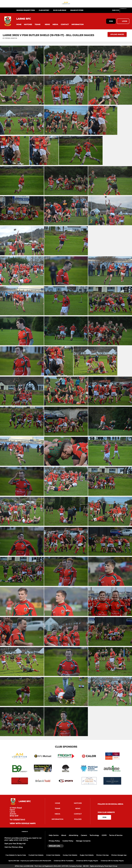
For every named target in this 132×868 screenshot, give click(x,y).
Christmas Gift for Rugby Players (87, 861)
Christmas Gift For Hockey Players (112, 861)
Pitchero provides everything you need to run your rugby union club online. (23, 839)
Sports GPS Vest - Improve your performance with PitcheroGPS (30, 861)
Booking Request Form (26, 10)
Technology (94, 835)
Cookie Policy (68, 841)
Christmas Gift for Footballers (64, 861)
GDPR (104, 835)
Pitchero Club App (102, 855)
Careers (84, 835)
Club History (44, 10)
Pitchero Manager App (119, 855)
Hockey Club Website (70, 855)
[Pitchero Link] (125, 11)
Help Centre (54, 835)
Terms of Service (116, 835)
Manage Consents (83, 841)
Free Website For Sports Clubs (16, 855)
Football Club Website (36, 855)
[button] (19, 24)
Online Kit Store (77, 10)
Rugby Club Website (87, 855)
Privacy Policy (54, 841)
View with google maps (23, 823)
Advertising (73, 835)
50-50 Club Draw (60, 10)
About (64, 835)
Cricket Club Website (53, 855)
